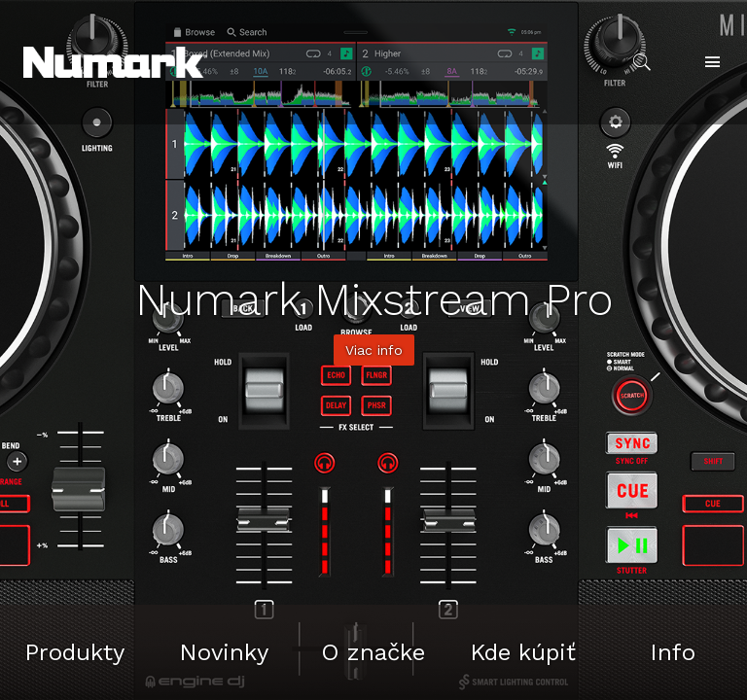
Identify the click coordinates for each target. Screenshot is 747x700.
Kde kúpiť (523, 652)
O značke (373, 652)
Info (673, 652)
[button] (115, 62)
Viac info (374, 350)
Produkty (74, 652)
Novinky (224, 652)
